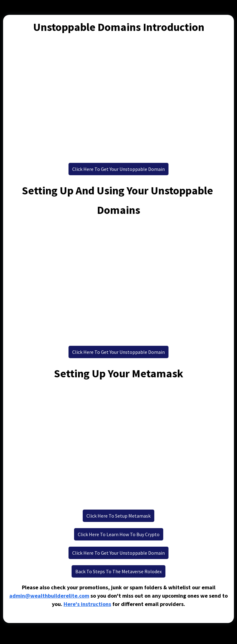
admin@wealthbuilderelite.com (49, 596)
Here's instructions (87, 604)
